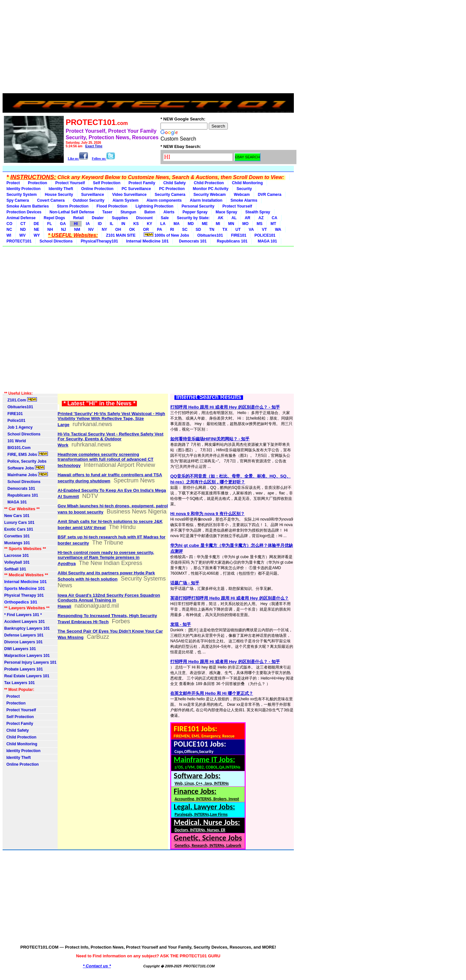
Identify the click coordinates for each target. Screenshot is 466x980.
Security (244, 189)
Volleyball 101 (17, 562)
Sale (165, 218)
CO (9, 224)
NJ (64, 230)
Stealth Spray (258, 212)
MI (218, 224)
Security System (22, 195)
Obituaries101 (210, 235)
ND (23, 230)
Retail (78, 218)
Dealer (98, 218)
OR (146, 230)
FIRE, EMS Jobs (26, 454)
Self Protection (107, 183)
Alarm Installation (206, 200)
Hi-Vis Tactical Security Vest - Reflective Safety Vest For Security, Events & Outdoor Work (111, 439)
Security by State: (193, 218)
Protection (37, 183)
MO (245, 224)
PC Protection (172, 189)
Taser (107, 212)
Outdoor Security (89, 200)
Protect (13, 183)
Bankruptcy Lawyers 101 (27, 628)
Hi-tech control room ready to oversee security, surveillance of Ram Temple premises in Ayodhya (106, 558)
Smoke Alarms (244, 200)
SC (185, 230)
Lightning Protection (155, 206)
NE (37, 230)
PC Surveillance (136, 189)
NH (50, 230)
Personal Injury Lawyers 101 (30, 662)
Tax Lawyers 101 (20, 683)
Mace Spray (226, 212)
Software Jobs (24, 468)
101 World (15, 441)
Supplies (120, 218)
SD (199, 230)
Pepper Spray (195, 212)
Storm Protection (73, 206)
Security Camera (170, 195)
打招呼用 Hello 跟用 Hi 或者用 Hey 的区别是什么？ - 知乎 (225, 407)
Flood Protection (112, 206)
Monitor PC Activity (211, 189)
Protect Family (142, 183)
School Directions (56, 241)
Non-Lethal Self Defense (72, 212)
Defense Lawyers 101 (24, 635)
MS (260, 224)
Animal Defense (21, 218)
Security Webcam (210, 195)
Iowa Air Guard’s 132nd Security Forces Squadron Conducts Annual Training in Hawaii (109, 601)
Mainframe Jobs (26, 475)
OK (132, 230)
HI (76, 224)
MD (191, 224)
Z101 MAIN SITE (121, 235)
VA (251, 230)
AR (247, 218)
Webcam (242, 195)
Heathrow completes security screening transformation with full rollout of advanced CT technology (105, 460)
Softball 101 (15, 569)
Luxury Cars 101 (19, 523)
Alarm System (126, 200)
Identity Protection (23, 189)
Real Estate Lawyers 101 (27, 676)
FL (50, 224)
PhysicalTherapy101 (99, 241)
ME (205, 224)
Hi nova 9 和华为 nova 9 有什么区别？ (207, 514)
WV (22, 235)
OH (118, 230)
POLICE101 (265, 235)
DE (36, 224)
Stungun (128, 212)
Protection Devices (24, 212)
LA (163, 224)
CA (275, 218)
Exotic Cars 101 (19, 529)
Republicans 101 (231, 241)
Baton (150, 212)
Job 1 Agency (18, 427)
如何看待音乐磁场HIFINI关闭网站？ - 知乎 (210, 439)
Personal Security (198, 206)
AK (221, 218)
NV (91, 230)
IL (111, 224)
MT (273, 224)
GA (63, 224)
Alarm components (164, 200)
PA (160, 230)
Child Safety (175, 183)
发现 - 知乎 (181, 624)
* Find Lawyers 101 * (23, 615)
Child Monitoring (247, 183)
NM (77, 230)
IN (123, 224)
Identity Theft (61, 189)
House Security (59, 195)
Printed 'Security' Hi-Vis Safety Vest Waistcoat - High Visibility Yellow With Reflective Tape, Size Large (111, 419)
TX (225, 230)
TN (212, 230)
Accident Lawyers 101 (24, 622)
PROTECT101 (19, 241)
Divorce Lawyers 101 (23, 642)
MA (177, 224)
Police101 (15, 421)
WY (37, 235)
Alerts (169, 212)
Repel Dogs (54, 218)
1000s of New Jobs (166, 235)
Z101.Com (21, 400)
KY (150, 224)
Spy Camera (18, 200)
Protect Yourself (70, 183)
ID (100, 224)
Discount (144, 218)
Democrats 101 (192, 241)
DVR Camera (270, 195)
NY (104, 230)
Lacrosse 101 (17, 556)
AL (234, 218)
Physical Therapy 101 (24, 595)
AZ (261, 218)
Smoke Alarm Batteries (28, 206)
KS (136, 224)
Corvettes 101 (17, 536)
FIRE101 (239, 235)
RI (172, 230)
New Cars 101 (17, 516)
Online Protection (97, 189)
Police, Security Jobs (26, 461)
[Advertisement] (148, 48)
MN (231, 224)
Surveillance (93, 195)
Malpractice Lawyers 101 (27, 656)
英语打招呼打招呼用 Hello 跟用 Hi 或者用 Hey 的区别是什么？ (229, 598)
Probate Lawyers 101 (23, 669)
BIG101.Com (17, 448)
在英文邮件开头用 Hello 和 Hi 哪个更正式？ (212, 693)
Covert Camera (51, 200)
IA (88, 224)
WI (9, 235)
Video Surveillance (129, 195)
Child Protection (209, 183)
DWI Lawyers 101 (20, 649)
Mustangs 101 (17, 543)
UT (238, 230)
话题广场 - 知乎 (185, 583)
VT (264, 230)
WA (278, 230)
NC (9, 230)
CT (23, 224)
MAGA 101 (266, 241)
